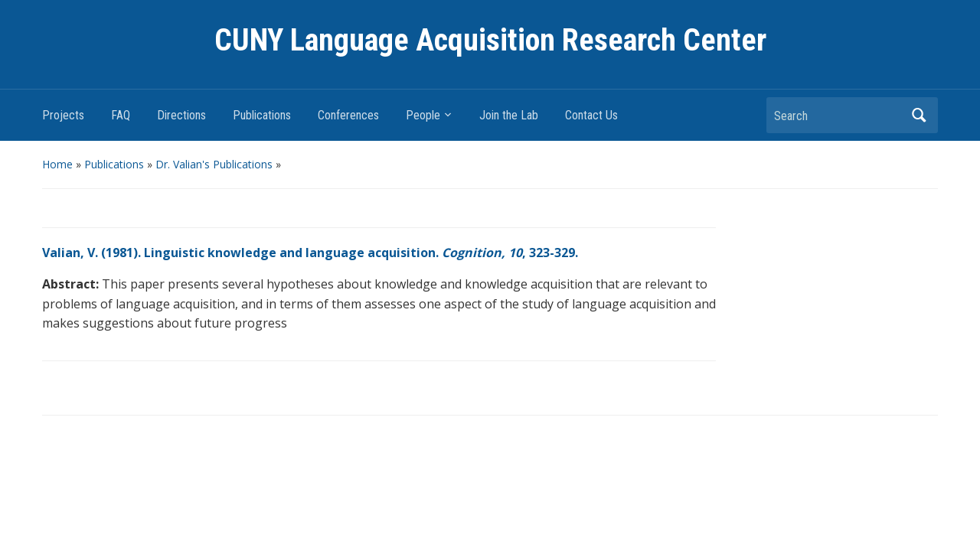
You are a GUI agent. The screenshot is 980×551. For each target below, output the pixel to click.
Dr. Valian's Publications (214, 164)
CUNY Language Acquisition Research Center (490, 40)
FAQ (121, 115)
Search (919, 115)
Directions (181, 115)
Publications (262, 115)
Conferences (348, 115)
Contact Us (591, 115)
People (423, 115)
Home (57, 164)
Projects (63, 115)
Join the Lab (509, 115)
